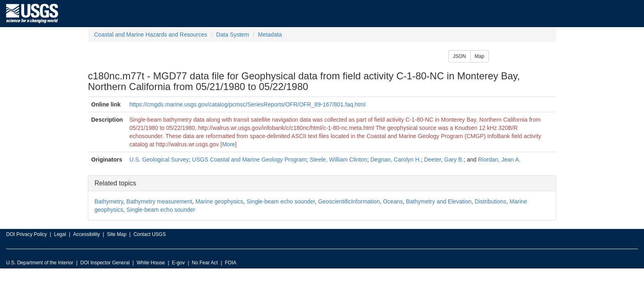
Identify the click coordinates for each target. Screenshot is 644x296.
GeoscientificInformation (349, 201)
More (229, 144)
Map (480, 56)
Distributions (491, 201)
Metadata (270, 35)
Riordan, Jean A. (499, 160)
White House (151, 263)
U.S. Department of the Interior (40, 263)
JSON (460, 56)
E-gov (178, 263)
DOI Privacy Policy (26, 234)
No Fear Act (205, 263)
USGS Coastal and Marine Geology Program (250, 160)
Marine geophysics (220, 201)
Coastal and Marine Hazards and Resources (151, 35)
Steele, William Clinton (338, 160)
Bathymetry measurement (159, 201)
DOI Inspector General (105, 263)
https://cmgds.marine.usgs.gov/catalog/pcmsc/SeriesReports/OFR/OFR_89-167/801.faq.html (247, 104)
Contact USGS (150, 234)
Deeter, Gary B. (444, 160)
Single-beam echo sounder (281, 201)
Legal (60, 234)
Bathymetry (109, 201)
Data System (232, 35)
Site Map (116, 234)
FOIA (231, 263)
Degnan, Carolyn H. (396, 160)
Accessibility (86, 234)
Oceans (393, 201)
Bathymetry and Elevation (439, 201)
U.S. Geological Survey (159, 160)
